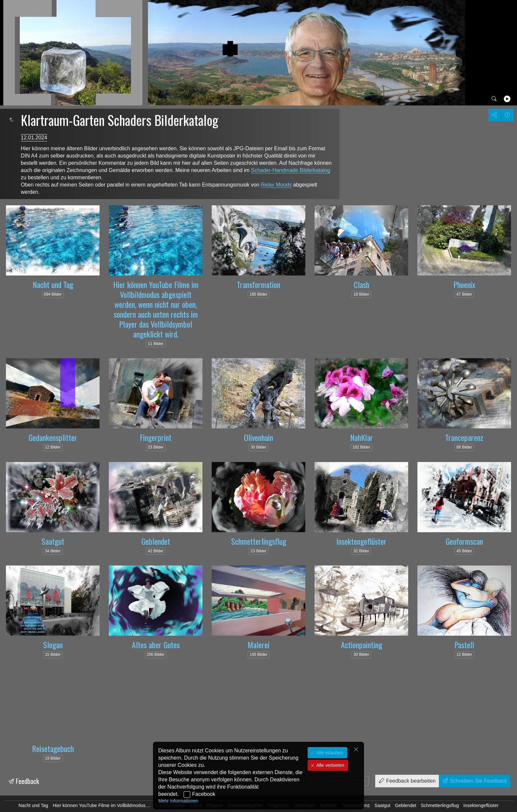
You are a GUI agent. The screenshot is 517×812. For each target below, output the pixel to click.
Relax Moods (276, 185)
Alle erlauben (329, 753)
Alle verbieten (330, 765)
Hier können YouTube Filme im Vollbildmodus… (101, 805)
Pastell (464, 645)
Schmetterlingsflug (259, 541)
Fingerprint (156, 437)
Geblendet (156, 541)
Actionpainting (362, 645)
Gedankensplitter (53, 437)
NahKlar (362, 437)
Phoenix (464, 284)
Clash (362, 284)
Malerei (258, 645)
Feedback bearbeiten (410, 781)
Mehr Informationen (178, 801)
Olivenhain (258, 437)
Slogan (53, 645)
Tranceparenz (464, 437)
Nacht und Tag (53, 284)
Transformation (258, 284)
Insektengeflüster (361, 541)
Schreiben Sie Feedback (478, 781)
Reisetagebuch (53, 748)
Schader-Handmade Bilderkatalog (290, 170)
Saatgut (53, 541)
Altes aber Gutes (156, 645)
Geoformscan (464, 541)
